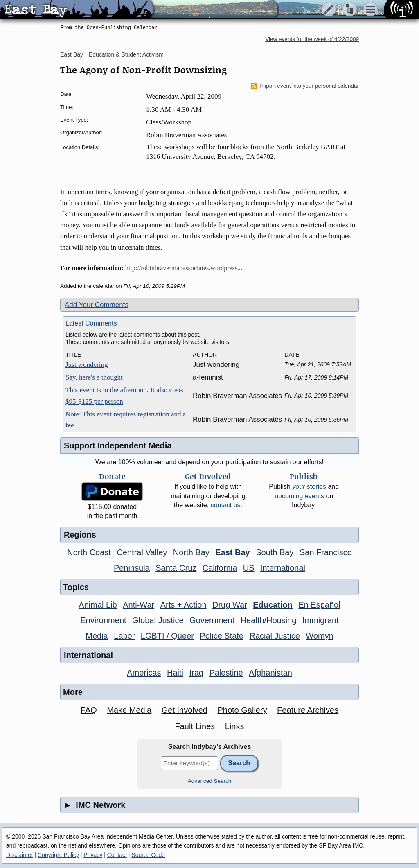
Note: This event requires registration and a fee (126, 420)
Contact (117, 855)
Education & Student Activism (126, 54)
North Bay (191, 552)
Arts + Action (184, 605)
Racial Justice (274, 636)
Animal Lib (98, 605)
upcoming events (299, 496)
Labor (124, 636)
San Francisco (326, 552)
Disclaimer (19, 855)
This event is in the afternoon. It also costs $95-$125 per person (124, 396)
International (283, 568)
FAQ (89, 710)
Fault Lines (195, 726)
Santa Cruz (176, 568)
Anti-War (139, 605)
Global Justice (158, 620)
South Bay (275, 552)
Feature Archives (308, 710)
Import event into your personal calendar (305, 86)
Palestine (226, 673)
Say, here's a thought (94, 377)
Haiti (175, 673)
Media (97, 636)
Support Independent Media (118, 445)
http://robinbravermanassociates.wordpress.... (185, 268)
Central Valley (142, 552)
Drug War (230, 605)
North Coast (89, 552)
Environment (103, 620)
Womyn (319, 636)
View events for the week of (312, 39)
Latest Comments (91, 323)
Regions (80, 535)
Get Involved (185, 710)
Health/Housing (269, 620)
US (249, 568)
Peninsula (132, 568)
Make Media (129, 710)
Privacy (93, 855)
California (220, 568)
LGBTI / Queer (167, 636)
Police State (222, 636)
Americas (144, 673)
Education (273, 605)
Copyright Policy (58, 855)
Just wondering (87, 365)
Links (235, 726)
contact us (226, 505)
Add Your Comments (97, 305)
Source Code (148, 855)
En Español (319, 605)
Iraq (196, 673)
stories (309, 487)
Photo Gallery (242, 710)
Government (212, 620)
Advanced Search (210, 781)
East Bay (72, 54)
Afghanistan (270, 673)
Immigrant (321, 620)
